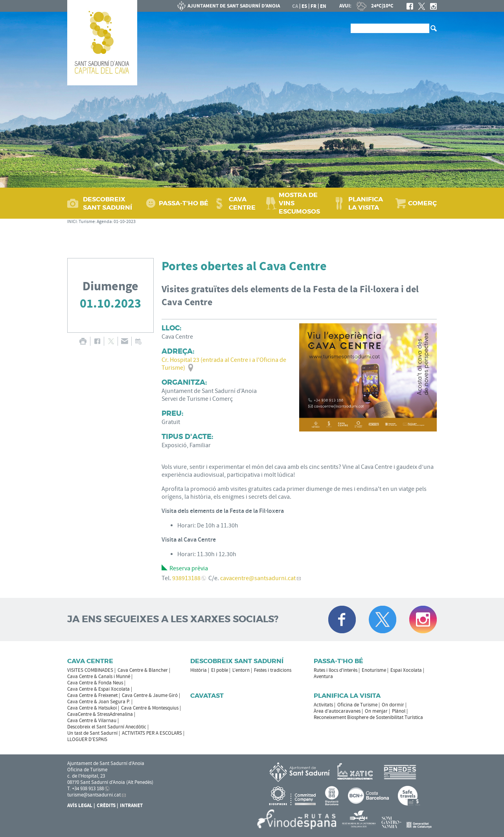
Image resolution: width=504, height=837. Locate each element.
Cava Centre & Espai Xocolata (98, 689)
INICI (72, 222)
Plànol (399, 711)
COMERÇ (422, 203)
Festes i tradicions (273, 670)
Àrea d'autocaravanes (337, 711)
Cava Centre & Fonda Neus (95, 683)
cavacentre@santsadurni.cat (258, 578)
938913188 (186, 578)
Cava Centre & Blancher (143, 670)
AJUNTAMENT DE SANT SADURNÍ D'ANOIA (229, 6)
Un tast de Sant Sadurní (92, 733)
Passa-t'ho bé (338, 661)
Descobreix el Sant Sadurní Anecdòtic (107, 727)
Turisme (87, 222)
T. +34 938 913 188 (86, 789)
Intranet (131, 806)
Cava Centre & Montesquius (150, 708)
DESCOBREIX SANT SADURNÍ (108, 203)
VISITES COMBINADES (90, 670)
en (323, 6)
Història (199, 670)
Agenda (104, 222)
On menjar (376, 711)
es (304, 6)
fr (314, 6)
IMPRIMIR (83, 341)
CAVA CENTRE (242, 203)
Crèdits (106, 806)
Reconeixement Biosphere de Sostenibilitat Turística (368, 717)
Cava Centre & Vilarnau (92, 721)
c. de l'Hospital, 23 (86, 776)
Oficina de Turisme (357, 705)
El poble (220, 670)
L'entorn (241, 670)
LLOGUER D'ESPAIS (87, 739)
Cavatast (207, 696)
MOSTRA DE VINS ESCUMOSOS (299, 203)
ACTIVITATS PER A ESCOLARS (152, 733)
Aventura (323, 677)
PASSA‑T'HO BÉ (184, 203)
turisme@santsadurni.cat (94, 795)
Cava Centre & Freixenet (92, 695)
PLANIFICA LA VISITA (366, 203)
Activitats (323, 705)
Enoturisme (374, 670)
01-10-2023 (125, 222)
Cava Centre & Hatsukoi (92, 708)
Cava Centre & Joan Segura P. (99, 702)
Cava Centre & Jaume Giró (150, 695)
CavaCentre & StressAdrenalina (100, 714)
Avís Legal (80, 806)
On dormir (393, 705)
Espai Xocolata (406, 670)
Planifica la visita (347, 696)
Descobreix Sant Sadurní (237, 661)
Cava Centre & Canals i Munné (99, 677)
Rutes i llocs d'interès (336, 670)
